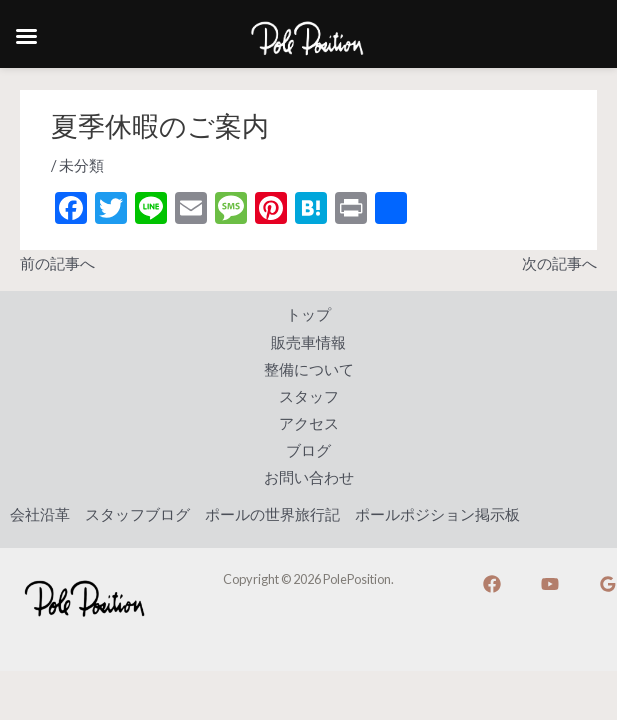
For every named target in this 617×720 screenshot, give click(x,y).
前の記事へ (57, 263)
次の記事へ (559, 263)
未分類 (81, 165)
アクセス (309, 423)
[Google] (608, 584)
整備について (309, 369)
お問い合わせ (309, 477)
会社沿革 (40, 514)
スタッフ (309, 396)
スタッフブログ (137, 514)
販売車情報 (308, 342)
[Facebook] (492, 584)
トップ (308, 314)
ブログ (308, 450)
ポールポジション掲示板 (437, 514)
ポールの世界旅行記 (272, 514)
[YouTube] (550, 584)
